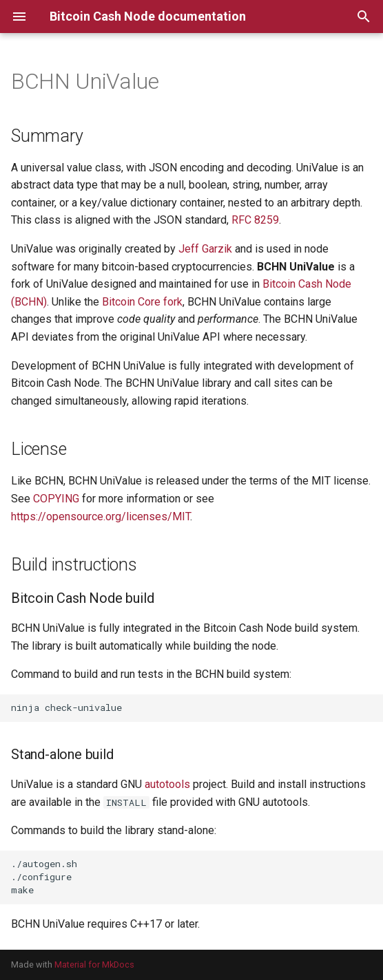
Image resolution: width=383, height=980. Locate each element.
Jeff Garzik (205, 249)
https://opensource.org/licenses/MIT (101, 516)
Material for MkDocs (94, 965)
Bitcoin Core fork (142, 302)
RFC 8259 (255, 220)
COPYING (56, 499)
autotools (167, 784)
